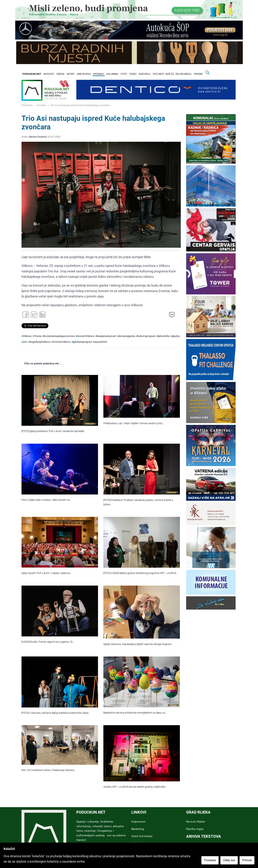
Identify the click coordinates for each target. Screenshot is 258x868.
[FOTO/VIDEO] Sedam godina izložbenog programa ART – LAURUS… (141, 573)
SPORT (71, 74)
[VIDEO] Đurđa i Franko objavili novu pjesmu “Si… (48, 642)
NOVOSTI (49, 74)
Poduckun (27, 105)
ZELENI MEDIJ (183, 74)
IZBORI (60, 74)
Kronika (41, 105)
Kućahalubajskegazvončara (59, 336)
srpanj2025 (101, 342)
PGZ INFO (158, 74)
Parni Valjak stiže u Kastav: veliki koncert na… (46, 500)
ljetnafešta (164, 336)
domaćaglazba (127, 336)
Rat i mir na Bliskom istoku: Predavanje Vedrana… (49, 770)
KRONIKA (99, 74)
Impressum (138, 822)
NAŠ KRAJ (145, 74)
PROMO (198, 74)
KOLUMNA (112, 74)
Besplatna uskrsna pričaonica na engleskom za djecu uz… (135, 713)
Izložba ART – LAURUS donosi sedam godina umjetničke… (135, 787)
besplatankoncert (107, 336)
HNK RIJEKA (84, 74)
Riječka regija (195, 829)
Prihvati (247, 860)
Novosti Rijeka (196, 822)
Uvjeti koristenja (142, 836)
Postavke (210, 860)
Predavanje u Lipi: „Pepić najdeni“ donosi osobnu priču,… (134, 423)
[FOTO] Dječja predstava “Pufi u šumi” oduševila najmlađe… (53, 431)
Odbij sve (229, 860)
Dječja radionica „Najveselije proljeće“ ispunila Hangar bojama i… (138, 644)
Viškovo (27, 336)
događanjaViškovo (40, 342)
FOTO (124, 74)
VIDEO (133, 74)
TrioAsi (38, 336)
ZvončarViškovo (62, 342)
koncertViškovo (86, 336)
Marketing (138, 829)
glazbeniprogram (83, 342)
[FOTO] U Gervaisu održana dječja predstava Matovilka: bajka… (56, 713)
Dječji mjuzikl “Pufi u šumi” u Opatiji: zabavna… (47, 573)
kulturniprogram (147, 336)
